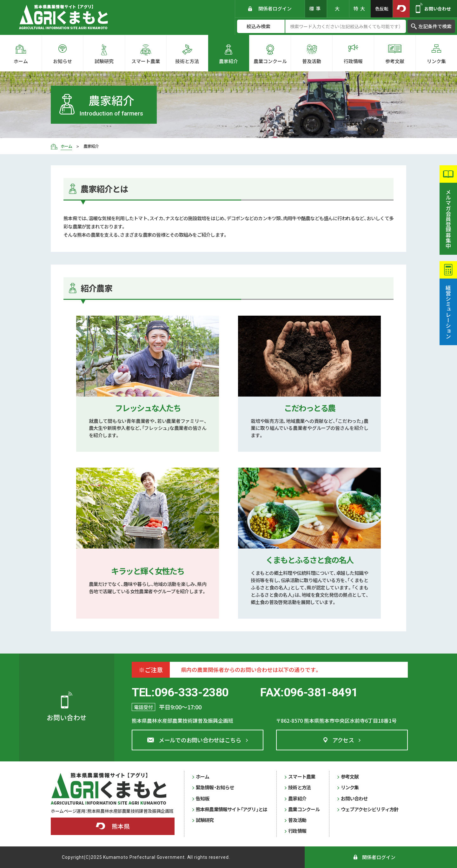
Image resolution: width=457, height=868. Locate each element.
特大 (360, 8)
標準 (316, 8)
